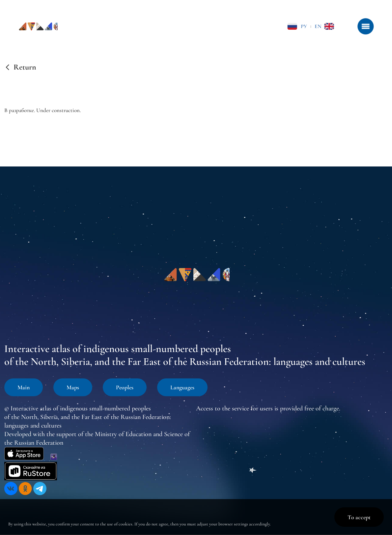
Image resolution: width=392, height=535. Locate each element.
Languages (182, 387)
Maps (73, 387)
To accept (359, 517)
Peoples (125, 387)
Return (25, 67)
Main (24, 387)
